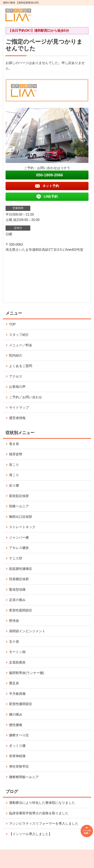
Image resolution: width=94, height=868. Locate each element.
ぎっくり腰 (17, 746)
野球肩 (14, 621)
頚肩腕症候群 (19, 579)
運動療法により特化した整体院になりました (42, 803)
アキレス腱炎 (19, 548)
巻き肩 (14, 444)
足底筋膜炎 (17, 662)
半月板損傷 (17, 694)
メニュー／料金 (21, 345)
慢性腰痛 (16, 725)
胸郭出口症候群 (21, 517)
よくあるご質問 (21, 366)
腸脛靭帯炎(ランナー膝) (27, 673)
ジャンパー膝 (19, 537)
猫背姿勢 (16, 454)
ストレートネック (22, 527)
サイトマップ (19, 407)
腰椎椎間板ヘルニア (24, 777)
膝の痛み (16, 714)
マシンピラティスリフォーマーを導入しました (44, 823)
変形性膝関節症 (21, 704)
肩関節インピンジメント (27, 631)
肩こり (14, 475)
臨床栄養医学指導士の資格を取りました (39, 813)
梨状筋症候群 (19, 496)
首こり (14, 465)
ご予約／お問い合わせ (26, 397)
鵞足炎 (14, 683)
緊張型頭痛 (17, 590)
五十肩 (14, 642)
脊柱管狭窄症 (19, 766)
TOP (12, 324)
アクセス (16, 376)
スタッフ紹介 (19, 335)
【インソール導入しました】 (31, 834)
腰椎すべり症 (19, 735)
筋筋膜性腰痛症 (21, 569)
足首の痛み (17, 600)
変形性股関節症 (21, 610)
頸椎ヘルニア (19, 506)
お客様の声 (17, 387)
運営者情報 (17, 418)
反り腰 (14, 485)
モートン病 (17, 652)
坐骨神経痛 (17, 756)
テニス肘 (16, 558)
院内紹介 (16, 355)
